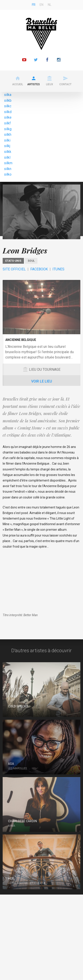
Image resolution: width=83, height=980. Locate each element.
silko (8, 174)
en (41, 5)
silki (7, 140)
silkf (7, 123)
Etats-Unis (13, 261)
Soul (31, 261)
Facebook (39, 269)
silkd (8, 112)
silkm (8, 163)
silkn (8, 169)
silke (8, 117)
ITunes (58, 269)
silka (8, 95)
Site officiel (14, 269)
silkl (7, 157)
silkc (8, 106)
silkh (8, 135)
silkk (8, 152)
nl (50, 5)
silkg (8, 129)
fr (34, 5)
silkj (7, 146)
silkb (8, 100)
